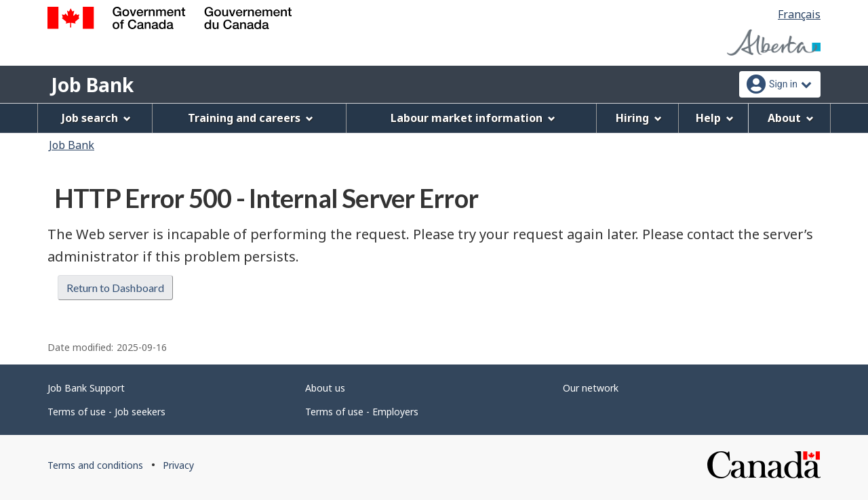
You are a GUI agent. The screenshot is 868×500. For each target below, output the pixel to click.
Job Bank (92, 85)
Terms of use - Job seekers (106, 412)
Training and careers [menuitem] (251, 118)
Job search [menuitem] (96, 118)
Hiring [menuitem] (639, 118)
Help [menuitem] (715, 118)
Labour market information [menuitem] (473, 118)
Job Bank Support (86, 388)
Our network (591, 388)
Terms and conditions (95, 465)
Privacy (178, 465)
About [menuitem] (791, 118)
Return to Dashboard (115, 288)
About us (325, 388)
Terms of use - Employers (362, 412)
